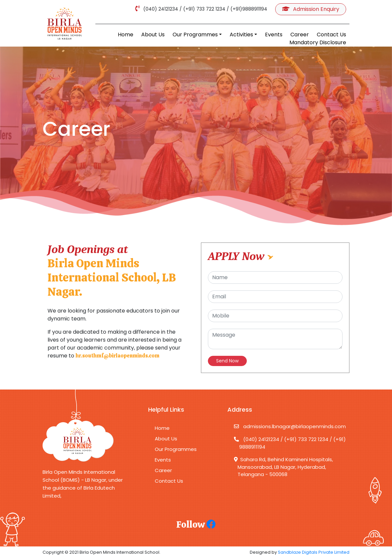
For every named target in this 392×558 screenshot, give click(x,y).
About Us (153, 35)
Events (274, 35)
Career (300, 35)
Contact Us (331, 35)
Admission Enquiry (311, 9)
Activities (241, 35)
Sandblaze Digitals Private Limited (314, 552)
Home (126, 35)
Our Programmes (195, 35)
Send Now (227, 361)
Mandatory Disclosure (318, 42)
